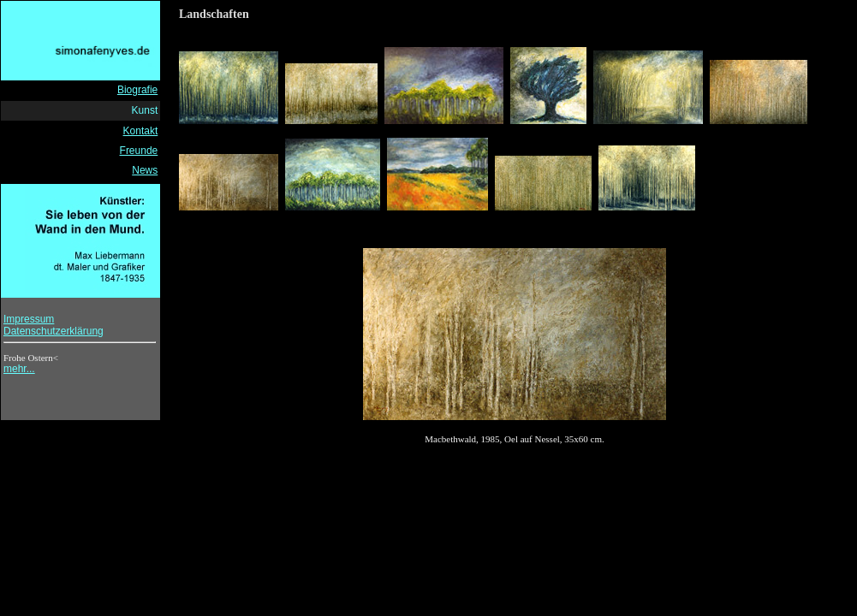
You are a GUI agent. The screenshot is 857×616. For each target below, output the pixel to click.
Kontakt (141, 131)
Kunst (145, 110)
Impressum (29, 319)
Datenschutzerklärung (54, 331)
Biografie (137, 90)
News (145, 170)
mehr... (19, 369)
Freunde (139, 151)
